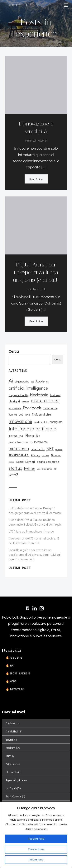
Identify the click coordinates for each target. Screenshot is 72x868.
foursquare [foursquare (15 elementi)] (50, 408)
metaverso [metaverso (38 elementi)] (19, 448)
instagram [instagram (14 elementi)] (56, 422)
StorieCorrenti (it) (15, 796)
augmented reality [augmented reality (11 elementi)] (18, 395)
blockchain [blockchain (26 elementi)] (39, 395)
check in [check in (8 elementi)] (25, 402)
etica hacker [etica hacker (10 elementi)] (15, 408)
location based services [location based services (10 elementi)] (21, 442)
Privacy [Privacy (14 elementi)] (36, 455)
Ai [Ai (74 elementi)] (11, 380)
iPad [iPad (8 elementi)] (21, 436)
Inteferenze (12, 723)
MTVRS (10, 756)
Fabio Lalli (31, 140)
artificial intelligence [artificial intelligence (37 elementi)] (28, 388)
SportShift (11, 740)
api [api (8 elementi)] (32, 382)
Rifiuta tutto (36, 860)
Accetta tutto (36, 839)
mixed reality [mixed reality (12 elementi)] (38, 449)
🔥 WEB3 (11, 681)
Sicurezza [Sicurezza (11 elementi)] (56, 455)
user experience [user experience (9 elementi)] (45, 469)
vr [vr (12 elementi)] (55, 469)
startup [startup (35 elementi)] (15, 468)
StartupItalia (13, 772)
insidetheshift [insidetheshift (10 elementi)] (41, 422)
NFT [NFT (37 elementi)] (50, 448)
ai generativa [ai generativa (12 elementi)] (22, 381)
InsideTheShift (14, 731)
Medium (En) (13, 748)
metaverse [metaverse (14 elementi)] (41, 442)
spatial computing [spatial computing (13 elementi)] (48, 462)
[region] (36, 835)
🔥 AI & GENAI (14, 658)
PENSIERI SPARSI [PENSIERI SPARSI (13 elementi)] (19, 455)
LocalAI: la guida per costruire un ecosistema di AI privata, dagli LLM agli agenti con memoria (35, 554)
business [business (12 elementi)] (55, 395)
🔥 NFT (10, 665)
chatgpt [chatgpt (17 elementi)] (14, 401)
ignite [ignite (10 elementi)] (28, 415)
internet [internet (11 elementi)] (13, 436)
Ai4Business (13, 764)
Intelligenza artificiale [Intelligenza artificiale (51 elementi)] (32, 428)
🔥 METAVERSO (15, 689)
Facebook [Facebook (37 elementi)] (32, 408)
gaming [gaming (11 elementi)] (13, 415)
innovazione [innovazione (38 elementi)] (20, 421)
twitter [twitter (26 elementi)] (29, 468)
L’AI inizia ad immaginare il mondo (31, 531)
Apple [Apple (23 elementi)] (40, 381)
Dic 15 (43, 289)
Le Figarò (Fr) (13, 788)
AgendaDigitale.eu (16, 780)
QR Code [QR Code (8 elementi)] (45, 456)
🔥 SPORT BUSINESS (18, 673)
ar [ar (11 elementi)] (47, 382)
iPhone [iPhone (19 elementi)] (29, 435)
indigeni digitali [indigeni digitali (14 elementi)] (42, 414)
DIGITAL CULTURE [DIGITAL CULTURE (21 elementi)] (45, 401)
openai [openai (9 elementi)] (59, 449)
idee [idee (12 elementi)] (21, 414)
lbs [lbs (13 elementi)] (38, 436)
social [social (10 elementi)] (12, 462)
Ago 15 (43, 140)
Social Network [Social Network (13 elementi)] (26, 462)
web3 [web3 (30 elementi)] (13, 475)
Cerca (58, 360)
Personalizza (36, 849)
